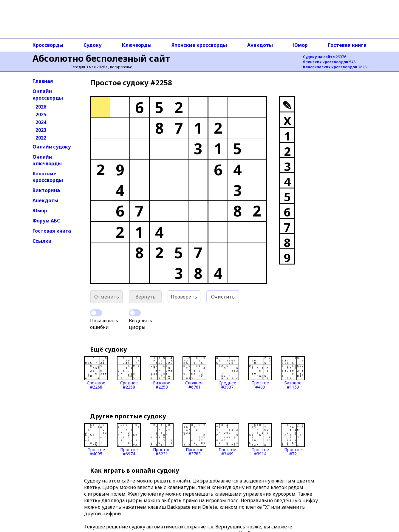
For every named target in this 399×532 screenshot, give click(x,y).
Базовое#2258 (162, 373)
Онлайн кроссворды (48, 95)
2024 (41, 122)
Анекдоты (260, 45)
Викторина (46, 190)
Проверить (184, 297)
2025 (41, 115)
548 (329, 62)
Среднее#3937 (227, 373)
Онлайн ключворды (47, 160)
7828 (335, 67)
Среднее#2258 (129, 373)
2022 (41, 138)
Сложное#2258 (96, 373)
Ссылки (42, 241)
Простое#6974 (129, 440)
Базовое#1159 (293, 373)
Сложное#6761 (194, 373)
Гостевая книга (347, 45)
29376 (325, 57)
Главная (43, 81)
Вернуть (145, 297)
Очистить (223, 297)
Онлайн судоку (52, 147)
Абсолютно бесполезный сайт (101, 58)
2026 (41, 107)
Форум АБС (46, 221)
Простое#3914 (260, 440)
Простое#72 (293, 440)
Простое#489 (260, 373)
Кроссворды (48, 45)
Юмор (300, 45)
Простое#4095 (96, 440)
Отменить (107, 297)
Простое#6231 (162, 440)
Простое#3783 (194, 440)
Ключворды (137, 45)
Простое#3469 (227, 440)
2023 (41, 130)
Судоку (93, 45)
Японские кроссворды (199, 45)
